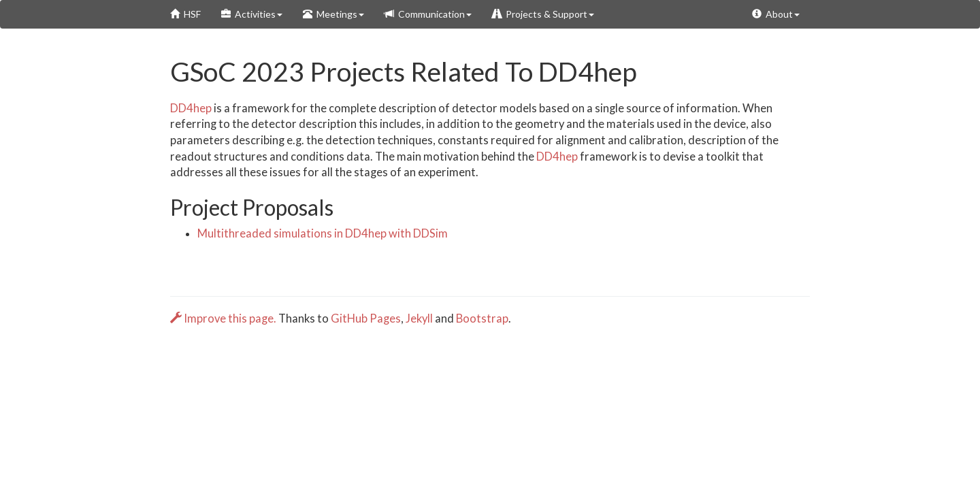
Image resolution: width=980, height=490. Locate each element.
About (776, 14)
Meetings (333, 14)
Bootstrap (482, 318)
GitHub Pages (366, 318)
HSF (185, 14)
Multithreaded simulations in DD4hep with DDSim (323, 233)
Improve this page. (224, 318)
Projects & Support (543, 14)
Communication (428, 14)
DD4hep (191, 108)
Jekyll (419, 318)
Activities (252, 14)
